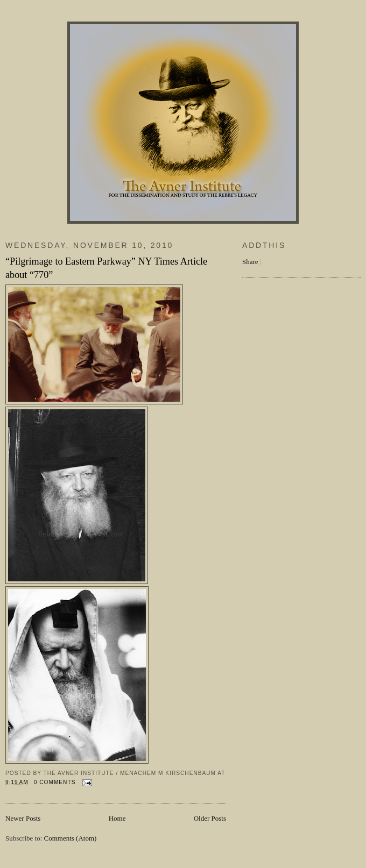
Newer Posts (23, 818)
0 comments (55, 782)
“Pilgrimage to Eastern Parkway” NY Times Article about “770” (106, 268)
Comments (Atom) (71, 838)
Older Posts (210, 818)
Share (250, 262)
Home (117, 818)
